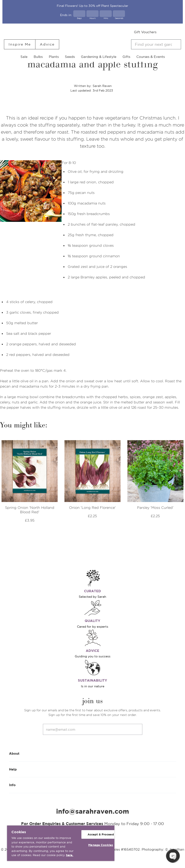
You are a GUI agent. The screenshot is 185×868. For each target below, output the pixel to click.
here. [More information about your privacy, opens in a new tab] (70, 855)
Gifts (126, 57)
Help (93, 769)
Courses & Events (151, 57)
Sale (24, 57)
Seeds (70, 57)
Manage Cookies (101, 845)
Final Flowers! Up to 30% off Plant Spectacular (92, 6)
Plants (54, 57)
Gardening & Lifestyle (99, 57)
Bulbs (38, 57)
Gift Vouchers (145, 32)
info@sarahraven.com (93, 811)
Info (93, 785)
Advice (47, 44)
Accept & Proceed (101, 834)
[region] (61, 843)
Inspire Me (20, 44)
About (93, 753)
